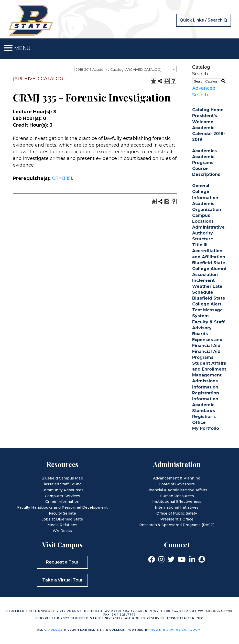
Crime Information (62, 502)
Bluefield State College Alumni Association (209, 269)
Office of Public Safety (177, 513)
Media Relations (62, 525)
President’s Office (177, 519)
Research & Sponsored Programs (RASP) (177, 525)
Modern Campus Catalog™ (176, 630)
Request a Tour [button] (62, 562)
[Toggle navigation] (8, 48)
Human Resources (177, 496)
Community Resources (62, 490)
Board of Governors (177, 484)
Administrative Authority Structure (208, 233)
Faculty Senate (62, 513)
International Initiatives (177, 507)
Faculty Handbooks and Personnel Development (62, 507)
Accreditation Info (185, 618)
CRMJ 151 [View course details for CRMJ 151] (62, 178)
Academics (204, 151)
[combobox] (125, 69)
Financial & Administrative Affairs (177, 490)
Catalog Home (208, 110)
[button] (204, 20)
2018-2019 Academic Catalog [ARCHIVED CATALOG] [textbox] (118, 69)
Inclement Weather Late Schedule (207, 286)
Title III (200, 245)
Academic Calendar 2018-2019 (209, 134)
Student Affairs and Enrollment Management (209, 369)
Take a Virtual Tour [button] (62, 580)
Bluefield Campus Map (62, 478)
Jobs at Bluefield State (62, 519)
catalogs (53, 630)
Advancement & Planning (177, 478)
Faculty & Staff (208, 322)
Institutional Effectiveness (177, 502)
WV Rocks (62, 531)
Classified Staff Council (62, 484)
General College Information (205, 192)
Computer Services (62, 496)
